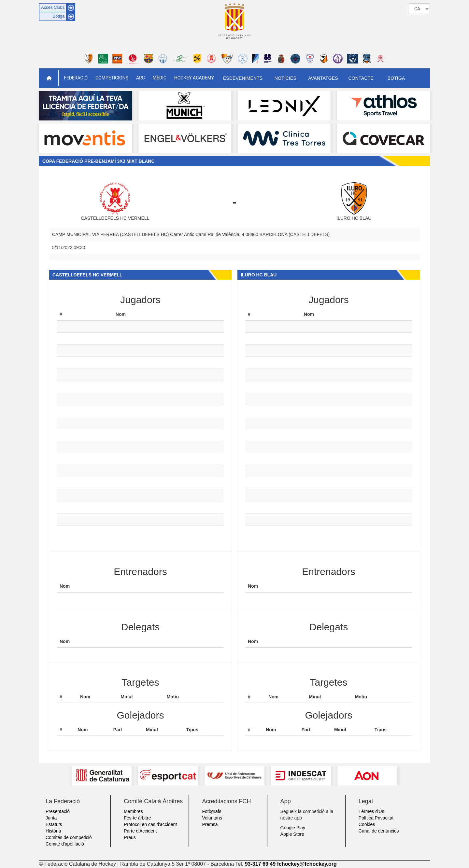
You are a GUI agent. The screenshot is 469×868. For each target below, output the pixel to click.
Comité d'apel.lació (65, 844)
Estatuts (54, 824)
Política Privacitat (376, 818)
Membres (133, 811)
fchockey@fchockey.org (307, 864)
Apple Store (292, 834)
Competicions (112, 78)
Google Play (293, 828)
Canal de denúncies (379, 831)
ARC (141, 78)
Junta (51, 818)
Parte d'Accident (140, 831)
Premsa (210, 824)
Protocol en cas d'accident (150, 824)
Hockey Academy (194, 78)
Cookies (367, 824)
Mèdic (160, 78)
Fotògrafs (212, 811)
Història (53, 831)
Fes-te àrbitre (137, 818)
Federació (76, 78)
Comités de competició (69, 837)
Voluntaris (212, 818)
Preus (130, 837)
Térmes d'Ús (371, 811)
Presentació (58, 811)
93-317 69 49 (260, 864)
